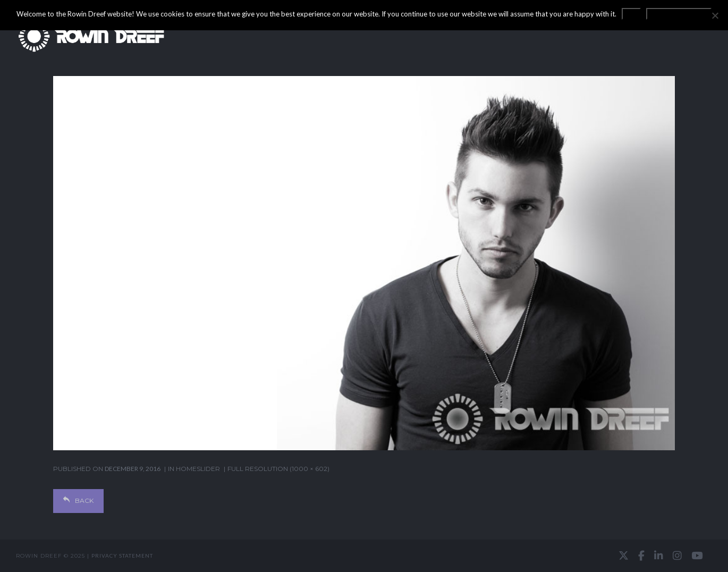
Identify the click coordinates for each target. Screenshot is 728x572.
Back (78, 501)
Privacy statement (122, 556)
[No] (715, 15)
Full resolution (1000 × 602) (278, 469)
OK (631, 14)
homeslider (198, 469)
